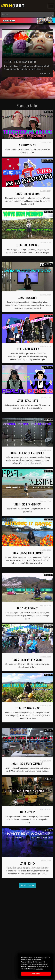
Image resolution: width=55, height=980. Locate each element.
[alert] (27, 20)
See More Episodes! (28, 885)
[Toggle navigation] (51, 6)
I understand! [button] (36, 974)
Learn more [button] (40, 969)
